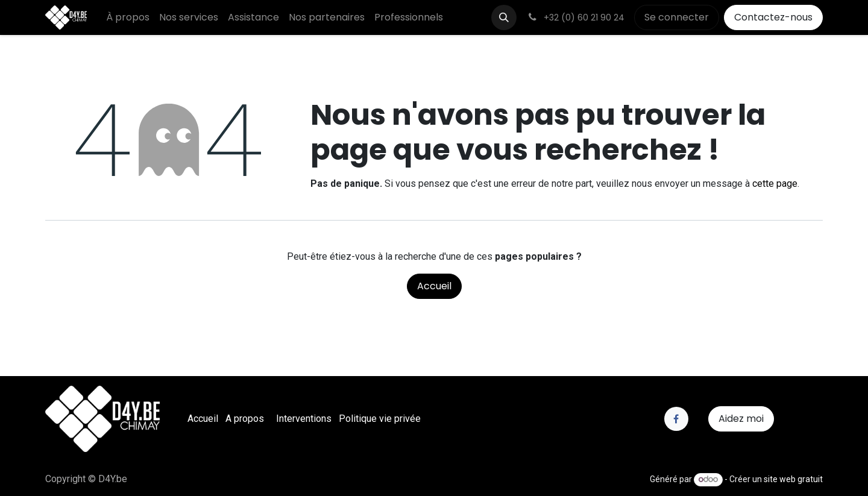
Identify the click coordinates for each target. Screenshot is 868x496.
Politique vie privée (380, 419)
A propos (245, 419)
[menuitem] (128, 17)
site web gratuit (793, 479)
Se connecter (677, 17)
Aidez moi (741, 419)
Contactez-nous (773, 17)
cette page (775, 184)
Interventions (304, 419)
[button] (504, 17)
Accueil (434, 286)
